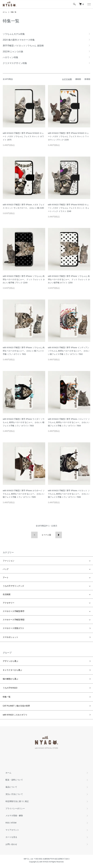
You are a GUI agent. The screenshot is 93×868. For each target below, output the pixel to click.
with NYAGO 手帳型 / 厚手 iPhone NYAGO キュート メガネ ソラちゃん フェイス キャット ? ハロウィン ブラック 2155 (68, 136)
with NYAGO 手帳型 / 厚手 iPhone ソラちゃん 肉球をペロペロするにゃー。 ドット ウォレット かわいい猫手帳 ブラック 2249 (24, 279)
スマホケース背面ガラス (13, 628)
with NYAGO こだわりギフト (15, 715)
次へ (59, 535)
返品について (11, 787)
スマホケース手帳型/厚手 (14, 611)
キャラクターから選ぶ (12, 670)
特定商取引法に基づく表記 (17, 801)
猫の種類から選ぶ (10, 679)
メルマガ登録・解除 (14, 816)
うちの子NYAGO (10, 688)
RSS (8, 823)
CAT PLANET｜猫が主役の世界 (16, 706)
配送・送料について (14, 780)
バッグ (6, 569)
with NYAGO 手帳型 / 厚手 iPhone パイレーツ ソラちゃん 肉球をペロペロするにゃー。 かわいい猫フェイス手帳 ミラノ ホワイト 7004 (69, 422)
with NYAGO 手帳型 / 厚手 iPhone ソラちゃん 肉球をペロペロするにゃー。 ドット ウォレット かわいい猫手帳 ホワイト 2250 (69, 279)
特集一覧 (14, 12)
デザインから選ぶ (10, 661)
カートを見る (11, 837)
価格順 (78, 79)
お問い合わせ (11, 844)
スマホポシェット (10, 637)
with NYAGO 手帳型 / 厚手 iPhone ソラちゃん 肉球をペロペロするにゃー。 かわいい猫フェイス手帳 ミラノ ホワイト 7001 (24, 351)
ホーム (5, 12)
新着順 (87, 79)
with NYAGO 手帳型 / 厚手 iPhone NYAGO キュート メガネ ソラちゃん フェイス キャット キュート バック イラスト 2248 (69, 208)
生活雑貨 (7, 594)
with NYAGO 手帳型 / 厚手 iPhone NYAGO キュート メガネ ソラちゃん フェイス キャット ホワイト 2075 (23, 136)
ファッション (9, 561)
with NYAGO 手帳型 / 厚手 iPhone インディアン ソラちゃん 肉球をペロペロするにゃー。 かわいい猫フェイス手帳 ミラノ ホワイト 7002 (69, 351)
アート (6, 578)
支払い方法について (14, 794)
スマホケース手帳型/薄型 (14, 620)
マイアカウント (12, 830)
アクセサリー (9, 603)
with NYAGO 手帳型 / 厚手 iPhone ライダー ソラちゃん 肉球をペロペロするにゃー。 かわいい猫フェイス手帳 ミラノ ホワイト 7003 (24, 422)
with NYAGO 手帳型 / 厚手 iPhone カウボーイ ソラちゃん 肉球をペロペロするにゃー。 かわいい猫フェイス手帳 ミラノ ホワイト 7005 (24, 494)
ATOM (14, 823)
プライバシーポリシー (15, 808)
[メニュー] (89, 4)
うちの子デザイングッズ (13, 586)
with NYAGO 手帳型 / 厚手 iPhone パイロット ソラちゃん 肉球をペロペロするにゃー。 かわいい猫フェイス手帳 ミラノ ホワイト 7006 (69, 494)
